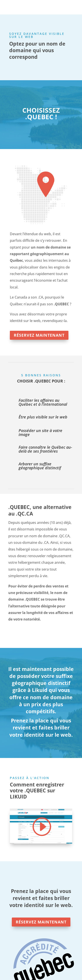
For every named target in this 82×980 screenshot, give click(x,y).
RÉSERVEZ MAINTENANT (39, 335)
